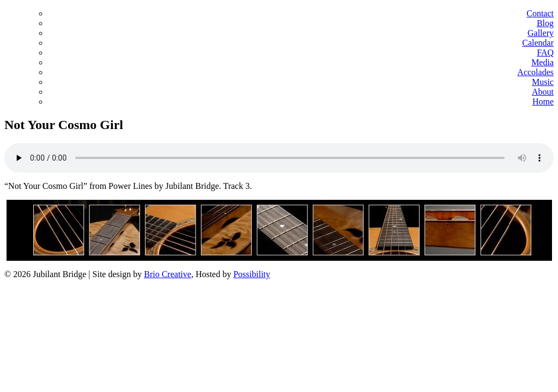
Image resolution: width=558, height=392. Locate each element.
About (543, 92)
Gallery (541, 33)
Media (542, 62)
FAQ (545, 53)
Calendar (538, 43)
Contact (540, 13)
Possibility (252, 274)
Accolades (535, 72)
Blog (545, 23)
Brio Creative (168, 274)
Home (543, 102)
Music (543, 82)
